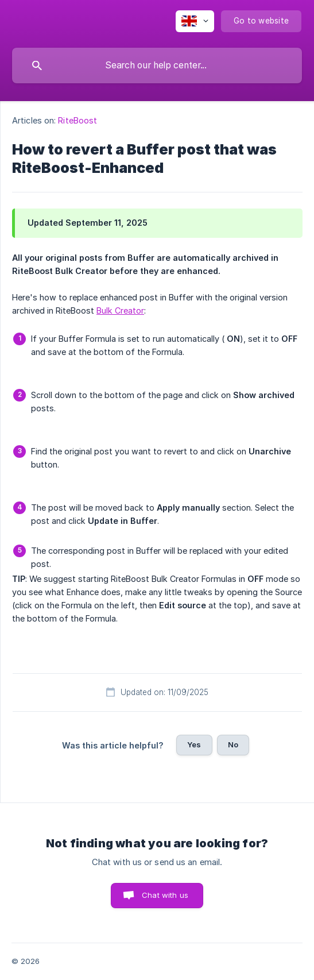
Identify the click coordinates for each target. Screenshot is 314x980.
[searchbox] (157, 65)
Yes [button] (194, 744)
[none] (195, 21)
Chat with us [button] (165, 895)
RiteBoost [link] (77, 120)
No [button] (233, 744)
